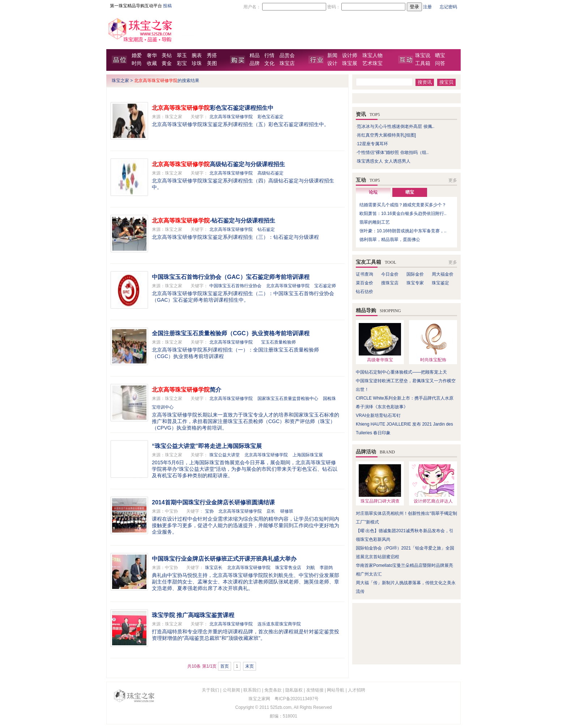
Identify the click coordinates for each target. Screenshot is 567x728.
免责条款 (273, 690)
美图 (212, 63)
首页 (225, 666)
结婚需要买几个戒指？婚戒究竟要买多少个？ (403, 205)
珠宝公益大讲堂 (225, 455)
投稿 (167, 6)
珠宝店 (287, 63)
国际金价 (415, 274)
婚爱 (137, 55)
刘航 (311, 568)
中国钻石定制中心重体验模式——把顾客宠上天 (401, 372)
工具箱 (423, 63)
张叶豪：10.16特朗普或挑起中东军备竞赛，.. (403, 231)
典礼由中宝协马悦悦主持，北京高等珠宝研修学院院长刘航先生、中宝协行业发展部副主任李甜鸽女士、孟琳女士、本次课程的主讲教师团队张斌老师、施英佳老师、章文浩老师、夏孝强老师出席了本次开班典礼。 (246, 582)
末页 (250, 666)
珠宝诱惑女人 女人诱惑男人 (383, 161)
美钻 (167, 55)
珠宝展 (350, 63)
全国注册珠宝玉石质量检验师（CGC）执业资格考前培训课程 (231, 333)
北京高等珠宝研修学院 (231, 117)
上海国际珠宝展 (308, 455)
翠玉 (182, 55)
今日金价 (390, 274)
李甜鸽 (326, 568)
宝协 (209, 511)
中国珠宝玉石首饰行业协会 (235, 286)
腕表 (197, 55)
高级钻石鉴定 (270, 173)
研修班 (287, 511)
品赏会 (287, 55)
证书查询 (364, 274)
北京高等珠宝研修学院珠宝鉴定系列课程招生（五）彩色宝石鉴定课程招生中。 (240, 124)
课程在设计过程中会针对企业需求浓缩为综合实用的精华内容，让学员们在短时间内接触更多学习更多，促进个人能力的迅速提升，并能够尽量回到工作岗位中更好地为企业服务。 (246, 525)
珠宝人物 (372, 55)
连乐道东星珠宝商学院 (279, 624)
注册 (427, 7)
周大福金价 (443, 274)
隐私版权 (294, 690)
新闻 (332, 55)
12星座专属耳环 (372, 144)
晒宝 (440, 55)
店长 (271, 511)
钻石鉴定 (266, 229)
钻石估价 (364, 292)
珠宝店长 (214, 568)
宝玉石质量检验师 (278, 342)
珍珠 (197, 63)
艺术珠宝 (372, 63)
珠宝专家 (415, 283)
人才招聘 (357, 690)
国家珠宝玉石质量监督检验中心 (288, 399)
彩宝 (182, 63)
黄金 (167, 63)
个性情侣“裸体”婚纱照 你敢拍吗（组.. (393, 152)
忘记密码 (448, 7)
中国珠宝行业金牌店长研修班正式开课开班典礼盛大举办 (224, 559)
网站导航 (336, 690)
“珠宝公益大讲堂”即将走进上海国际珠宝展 (207, 446)
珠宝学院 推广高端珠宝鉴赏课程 (193, 615)
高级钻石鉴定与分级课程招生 (218, 164)
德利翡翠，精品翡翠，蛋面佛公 (390, 240)
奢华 (152, 55)
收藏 (152, 63)
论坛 (373, 192)
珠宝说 (423, 55)
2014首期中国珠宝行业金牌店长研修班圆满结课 (213, 502)
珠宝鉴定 (440, 283)
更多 (453, 180)
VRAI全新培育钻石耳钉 (378, 415)
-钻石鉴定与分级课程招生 (214, 221)
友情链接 (315, 690)
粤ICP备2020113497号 (297, 699)
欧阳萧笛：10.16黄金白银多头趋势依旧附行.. (403, 214)
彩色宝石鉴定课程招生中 (213, 108)
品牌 (255, 63)
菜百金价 (364, 283)
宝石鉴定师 (325, 286)
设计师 (350, 55)
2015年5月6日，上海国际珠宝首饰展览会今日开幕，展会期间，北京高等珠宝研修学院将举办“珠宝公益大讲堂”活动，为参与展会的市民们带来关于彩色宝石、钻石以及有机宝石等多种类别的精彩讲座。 (245, 469)
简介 (187, 390)
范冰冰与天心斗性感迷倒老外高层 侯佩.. (396, 126)
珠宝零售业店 (288, 568)
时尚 (137, 63)
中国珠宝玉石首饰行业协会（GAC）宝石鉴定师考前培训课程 (231, 277)
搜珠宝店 (390, 283)
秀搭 (212, 55)
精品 (255, 55)
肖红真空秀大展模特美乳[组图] (386, 135)
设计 (332, 63)
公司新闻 (231, 690)
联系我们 (252, 690)
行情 (269, 55)
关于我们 (210, 690)
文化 (269, 63)
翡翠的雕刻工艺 (375, 222)
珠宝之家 (120, 81)
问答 (440, 63)
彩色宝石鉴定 (270, 117)
